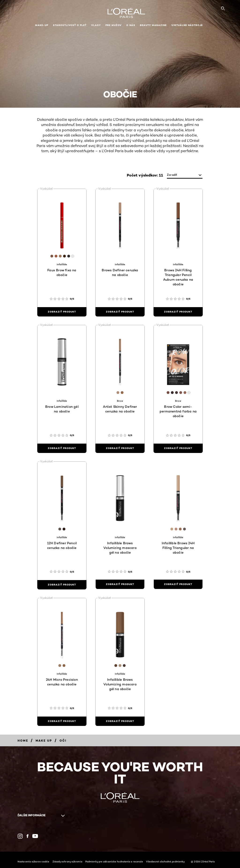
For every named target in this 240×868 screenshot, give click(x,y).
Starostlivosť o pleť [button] (70, 25)
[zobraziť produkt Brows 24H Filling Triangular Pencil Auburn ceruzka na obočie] (178, 312)
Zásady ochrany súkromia (67, 861)
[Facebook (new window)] (28, 836)
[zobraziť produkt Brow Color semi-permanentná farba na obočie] (178, 448)
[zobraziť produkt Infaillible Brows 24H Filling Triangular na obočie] (178, 584)
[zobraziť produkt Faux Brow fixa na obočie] (62, 312)
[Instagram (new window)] (20, 836)
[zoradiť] (185, 175)
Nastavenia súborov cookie (34, 861)
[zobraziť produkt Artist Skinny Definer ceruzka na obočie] (120, 448)
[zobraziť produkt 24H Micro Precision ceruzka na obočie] (62, 721)
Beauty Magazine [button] (153, 25)
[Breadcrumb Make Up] (44, 741)
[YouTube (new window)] (35, 836)
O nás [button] (131, 25)
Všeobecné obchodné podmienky (165, 861)
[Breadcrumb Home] (23, 741)
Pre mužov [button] (114, 25)
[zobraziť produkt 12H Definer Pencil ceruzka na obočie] (62, 585)
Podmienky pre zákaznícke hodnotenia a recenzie (114, 861)
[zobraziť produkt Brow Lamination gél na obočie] (62, 448)
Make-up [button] (42, 25)
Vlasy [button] (96, 25)
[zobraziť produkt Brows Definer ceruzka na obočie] (120, 312)
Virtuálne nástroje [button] (187, 25)
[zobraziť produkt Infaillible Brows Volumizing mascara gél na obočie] (120, 584)
